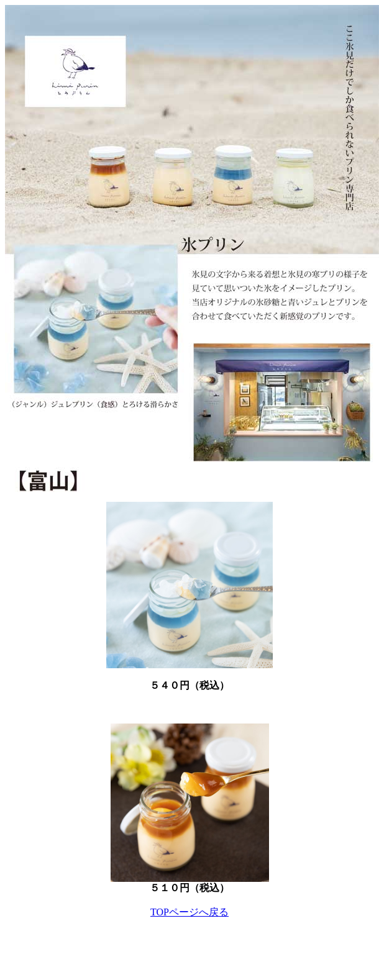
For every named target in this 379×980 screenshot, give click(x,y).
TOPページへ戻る (189, 912)
